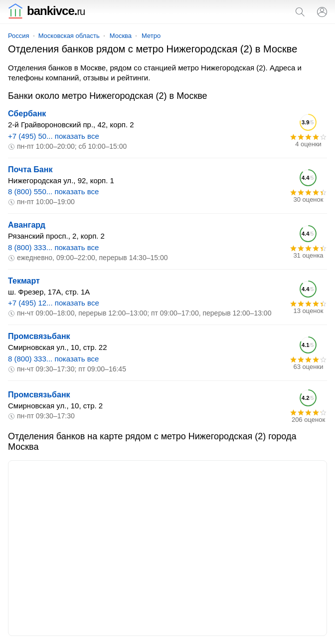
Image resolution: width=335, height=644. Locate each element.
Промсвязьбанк (39, 336)
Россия (19, 36)
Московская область (69, 36)
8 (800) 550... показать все (53, 191)
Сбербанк (27, 114)
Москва (121, 36)
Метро (151, 36)
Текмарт (24, 281)
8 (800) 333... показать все (53, 247)
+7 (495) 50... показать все (54, 136)
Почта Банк (30, 169)
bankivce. (46, 11)
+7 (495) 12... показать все (54, 303)
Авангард (27, 225)
